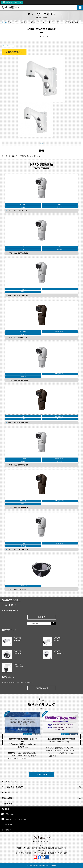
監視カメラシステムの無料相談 (15, 819)
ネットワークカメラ (10, 781)
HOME (5, 809)
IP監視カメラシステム (11, 792)
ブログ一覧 (41, 774)
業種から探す (7, 798)
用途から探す (7, 804)
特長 (42, 143)
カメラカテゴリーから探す (12, 787)
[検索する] (53, 624)
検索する (42, 617)
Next (80, 740)
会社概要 (7, 830)
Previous (3, 740)
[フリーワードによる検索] (39, 624)
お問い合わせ (42, 688)
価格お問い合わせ (14, 52)
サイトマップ (8, 824)
